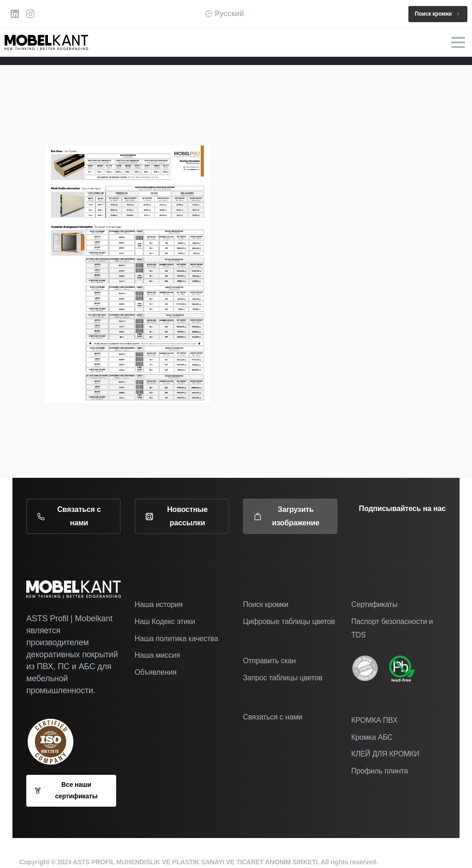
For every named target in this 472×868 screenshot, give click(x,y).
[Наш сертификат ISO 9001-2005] (55, 742)
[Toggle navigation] (458, 42)
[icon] (370, 668)
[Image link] (407, 668)
